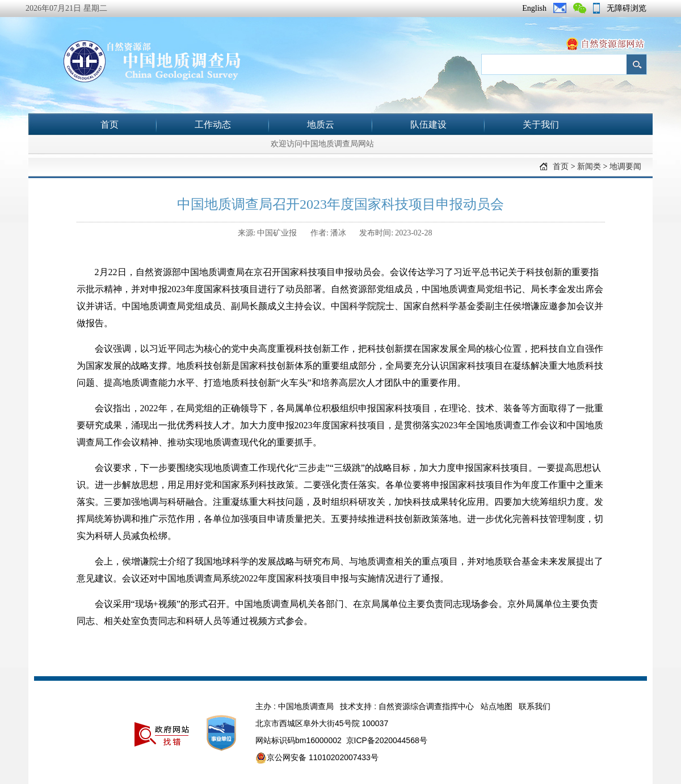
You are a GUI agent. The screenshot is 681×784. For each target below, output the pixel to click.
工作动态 (213, 125)
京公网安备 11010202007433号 (317, 758)
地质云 (321, 125)
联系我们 (535, 706)
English (534, 8)
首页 (110, 125)
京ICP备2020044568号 (387, 740)
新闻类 (589, 167)
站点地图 (497, 706)
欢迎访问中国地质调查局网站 (322, 144)
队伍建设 (428, 125)
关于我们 (541, 125)
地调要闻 (625, 167)
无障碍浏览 (627, 8)
